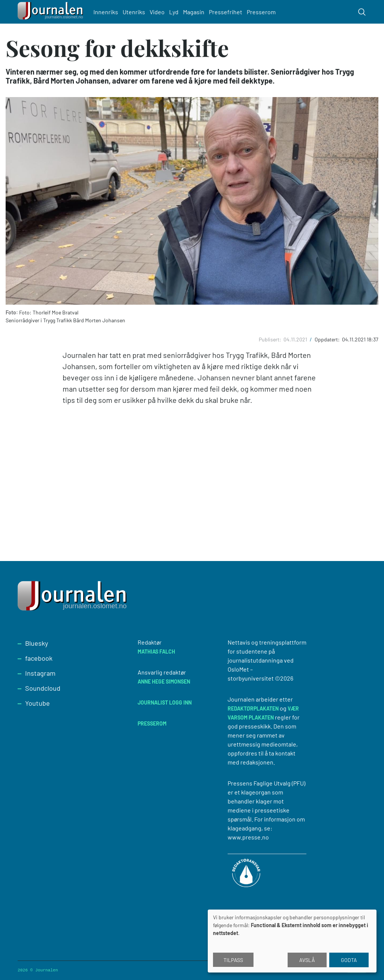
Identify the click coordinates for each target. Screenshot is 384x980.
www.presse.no (248, 837)
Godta (349, 960)
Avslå (307, 960)
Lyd (174, 12)
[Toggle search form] (362, 12)
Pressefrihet (226, 12)
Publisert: (271, 339)
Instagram (40, 673)
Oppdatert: (328, 339)
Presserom (261, 12)
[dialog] (292, 941)
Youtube (37, 703)
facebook (39, 658)
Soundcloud (43, 688)
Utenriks (134, 12)
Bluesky (37, 643)
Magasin (194, 12)
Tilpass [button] (233, 960)
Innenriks (106, 12)
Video (157, 12)
